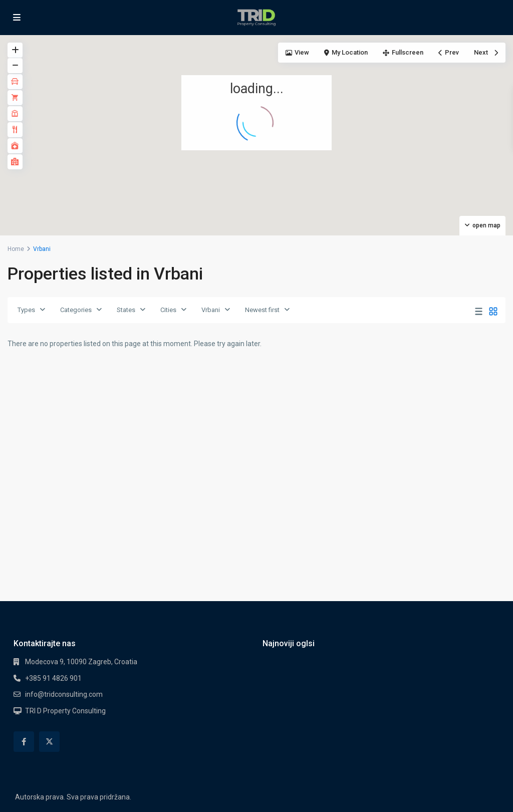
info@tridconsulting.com (64, 694)
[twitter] (49, 742)
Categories (76, 310)
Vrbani (211, 310)
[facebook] (24, 742)
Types (26, 310)
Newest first (262, 310)
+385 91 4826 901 (53, 678)
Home (16, 249)
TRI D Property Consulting (65, 711)
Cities (168, 310)
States (126, 310)
